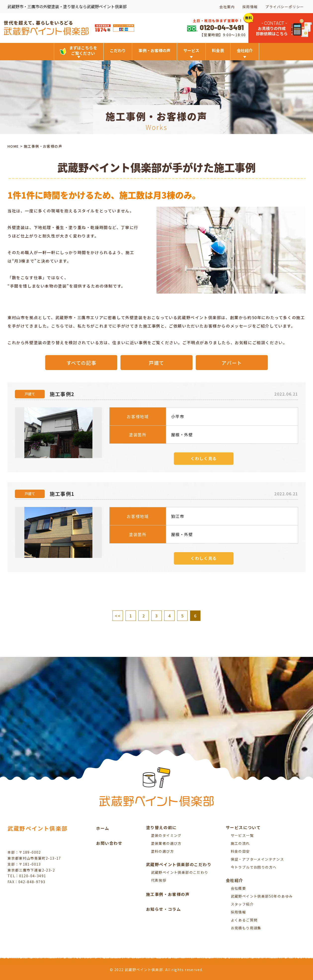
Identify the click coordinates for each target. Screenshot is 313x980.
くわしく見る (204, 458)
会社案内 (227, 7)
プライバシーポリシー (285, 7)
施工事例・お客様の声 (168, 894)
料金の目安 (240, 851)
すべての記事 (81, 362)
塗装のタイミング (166, 835)
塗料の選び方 (162, 851)
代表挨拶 (159, 880)
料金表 (218, 50)
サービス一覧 (242, 835)
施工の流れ (240, 843)
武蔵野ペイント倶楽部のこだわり (180, 872)
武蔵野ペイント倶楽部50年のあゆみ (262, 896)
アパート (232, 362)
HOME (13, 146)
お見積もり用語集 (246, 928)
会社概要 (238, 888)
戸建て (157, 362)
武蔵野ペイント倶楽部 (38, 828)
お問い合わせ (109, 843)
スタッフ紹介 (242, 904)
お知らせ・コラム (164, 909)
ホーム (103, 828)
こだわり (118, 50)
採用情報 (250, 7)
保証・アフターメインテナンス (257, 859)
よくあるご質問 (244, 920)
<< (118, 616)
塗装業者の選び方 (166, 843)
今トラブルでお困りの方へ (254, 867)
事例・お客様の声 (154, 50)
